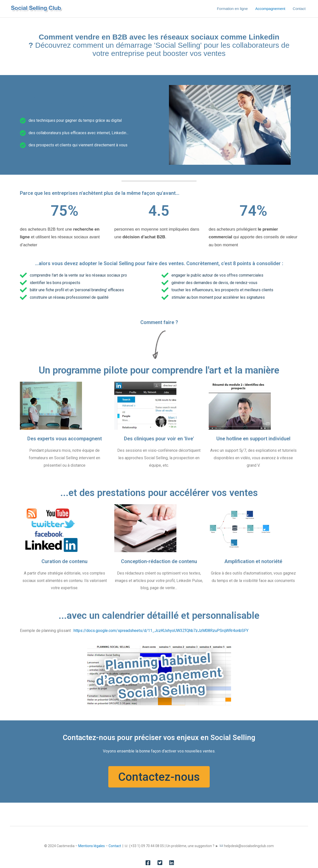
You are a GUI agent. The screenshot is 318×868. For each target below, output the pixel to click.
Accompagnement (270, 9)
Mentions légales (92, 846)
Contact (299, 9)
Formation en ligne (232, 9)
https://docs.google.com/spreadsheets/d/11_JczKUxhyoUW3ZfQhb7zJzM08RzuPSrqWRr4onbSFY (161, 631)
